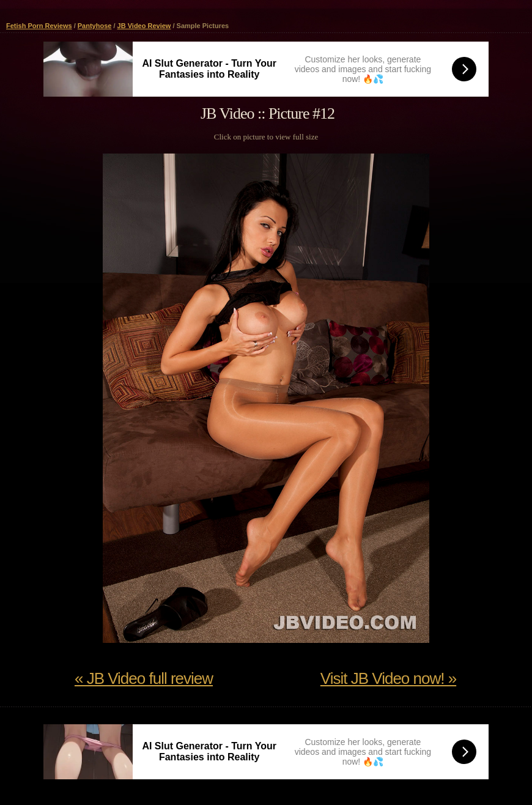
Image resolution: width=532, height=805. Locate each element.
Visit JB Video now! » (388, 678)
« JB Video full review (144, 678)
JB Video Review (144, 26)
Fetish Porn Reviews (39, 26)
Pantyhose (95, 26)
